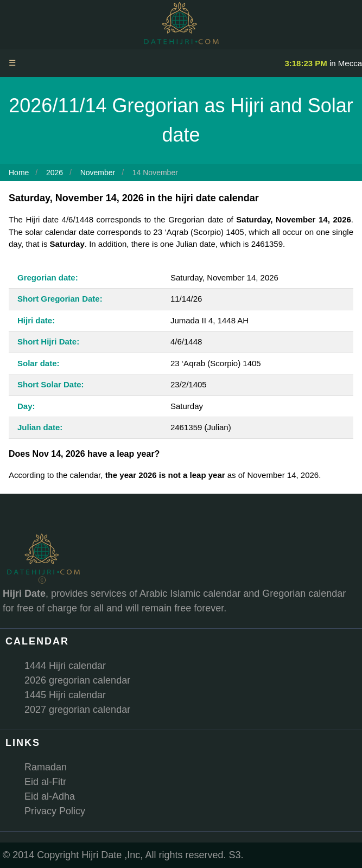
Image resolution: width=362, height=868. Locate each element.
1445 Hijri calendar (65, 695)
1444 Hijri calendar (65, 666)
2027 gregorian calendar (77, 710)
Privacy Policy (55, 811)
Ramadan (46, 767)
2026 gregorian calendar (77, 680)
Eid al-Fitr (45, 782)
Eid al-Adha (50, 796)
